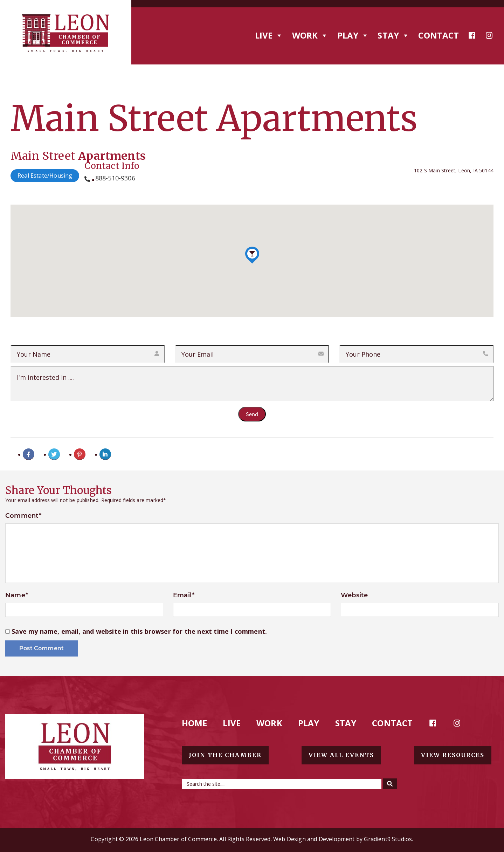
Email (184, 595)
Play (309, 723)
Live (232, 723)
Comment (23, 516)
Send (252, 414)
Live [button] (269, 35)
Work (269, 723)
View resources (453, 755)
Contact (439, 35)
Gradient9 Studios (388, 839)
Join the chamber (225, 755)
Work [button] (310, 35)
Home (195, 723)
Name (17, 595)
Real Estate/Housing (45, 176)
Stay (346, 723)
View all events (341, 755)
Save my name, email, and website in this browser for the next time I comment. (139, 631)
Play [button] (353, 35)
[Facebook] (472, 35)
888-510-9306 (115, 178)
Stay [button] (393, 35)
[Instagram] (489, 35)
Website (354, 595)
